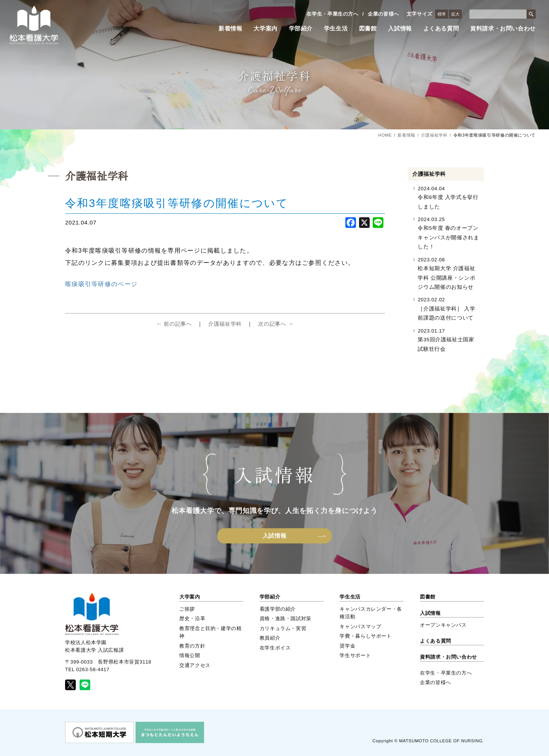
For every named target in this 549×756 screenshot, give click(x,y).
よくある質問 (441, 29)
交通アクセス (195, 665)
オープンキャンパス (443, 625)
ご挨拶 (187, 609)
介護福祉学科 (434, 135)
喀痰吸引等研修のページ (101, 284)
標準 (442, 14)
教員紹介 (270, 638)
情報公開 (190, 655)
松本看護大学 (34, 25)
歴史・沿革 (192, 618)
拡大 (455, 14)
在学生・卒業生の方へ (332, 14)
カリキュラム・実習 (283, 628)
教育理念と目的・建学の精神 (211, 632)
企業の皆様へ (383, 14)
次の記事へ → (276, 324)
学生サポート (355, 655)
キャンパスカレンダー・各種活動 (371, 613)
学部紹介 (301, 29)
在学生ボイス (275, 648)
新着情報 (231, 29)
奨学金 (347, 646)
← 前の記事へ (174, 324)
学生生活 (336, 29)
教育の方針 (192, 646)
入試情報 (400, 29)
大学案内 (266, 29)
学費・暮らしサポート (365, 636)
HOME (385, 135)
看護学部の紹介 (278, 609)
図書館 (368, 29)
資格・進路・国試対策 (286, 618)
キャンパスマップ (360, 626)
